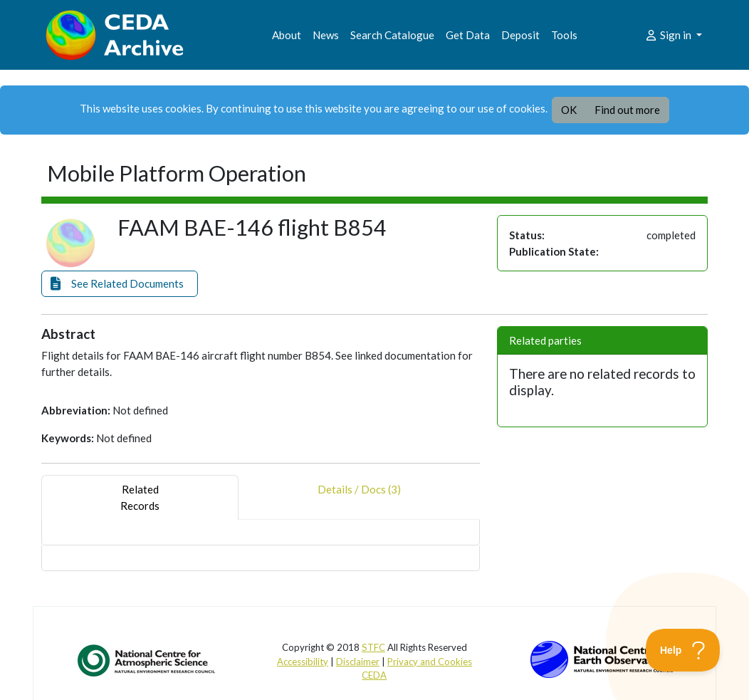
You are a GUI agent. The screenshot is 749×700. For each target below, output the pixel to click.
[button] (120, 284)
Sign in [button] (669, 35)
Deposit (520, 35)
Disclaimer (358, 662)
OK (569, 110)
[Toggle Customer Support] (683, 650)
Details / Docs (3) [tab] (359, 497)
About (287, 35)
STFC (373, 647)
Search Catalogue (392, 35)
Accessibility (303, 662)
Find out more (627, 110)
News (326, 35)
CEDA (374, 675)
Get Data (468, 35)
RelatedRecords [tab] (140, 497)
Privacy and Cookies (430, 662)
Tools (564, 35)
